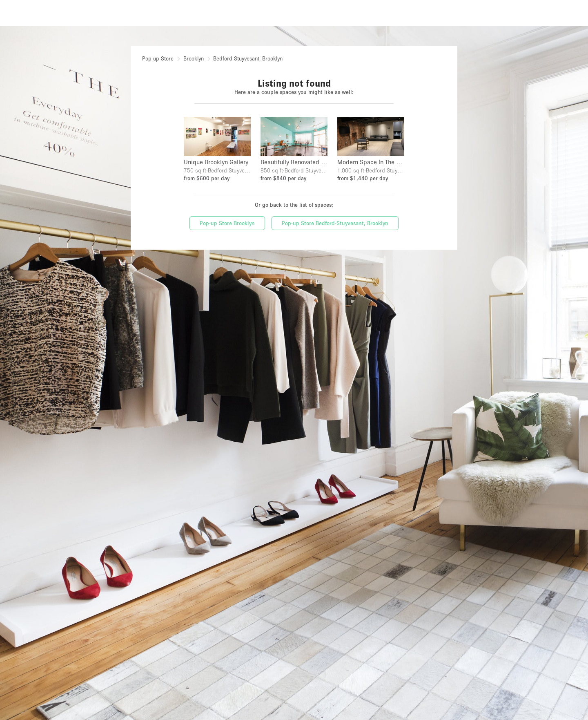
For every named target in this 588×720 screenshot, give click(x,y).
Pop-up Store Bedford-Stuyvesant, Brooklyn (335, 223)
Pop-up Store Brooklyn (227, 223)
